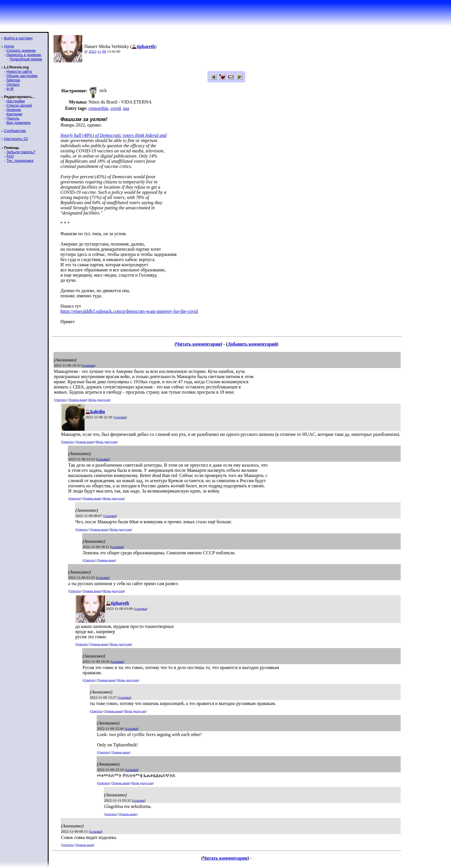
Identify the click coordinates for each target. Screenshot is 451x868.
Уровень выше (78, 400)
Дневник (14, 110)
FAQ (10, 156)
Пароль (13, 118)
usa (126, 108)
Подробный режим (26, 59)
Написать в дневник (24, 55)
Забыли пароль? (21, 152)
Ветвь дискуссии (99, 400)
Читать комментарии (198, 344)
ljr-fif (10, 89)
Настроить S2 (16, 139)
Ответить (60, 400)
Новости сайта (19, 71)
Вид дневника (18, 123)
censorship (98, 108)
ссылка (88, 365)
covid (116, 108)
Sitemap (13, 80)
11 (99, 51)
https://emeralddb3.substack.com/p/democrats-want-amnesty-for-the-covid (129, 311)
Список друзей (19, 105)
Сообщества (15, 131)
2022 (92, 51)
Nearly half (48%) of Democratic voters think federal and (113, 135)
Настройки (16, 101)
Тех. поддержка (20, 161)
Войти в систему (18, 38)
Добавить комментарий (252, 344)
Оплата (13, 84)
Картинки (14, 114)
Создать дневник (21, 50)
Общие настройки (22, 76)
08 (104, 51)
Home (9, 46)
